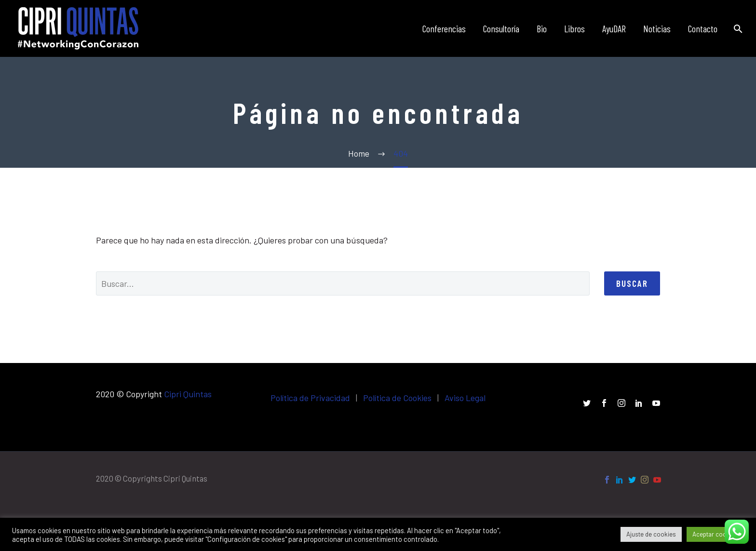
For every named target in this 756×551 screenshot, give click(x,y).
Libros (574, 28)
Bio (542, 28)
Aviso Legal (465, 398)
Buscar (632, 283)
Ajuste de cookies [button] (651, 534)
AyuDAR (614, 28)
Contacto (703, 28)
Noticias (657, 28)
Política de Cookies (397, 398)
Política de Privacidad (310, 398)
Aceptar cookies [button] (715, 534)
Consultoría (501, 28)
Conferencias (444, 28)
